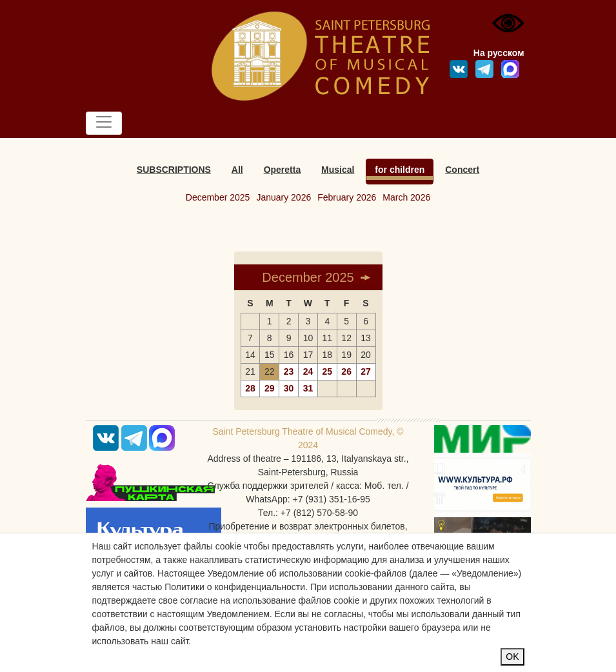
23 (289, 371)
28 (250, 388)
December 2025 (218, 197)
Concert (462, 170)
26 (346, 371)
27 (366, 371)
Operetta (283, 170)
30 (289, 388)
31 (308, 388)
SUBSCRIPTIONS (174, 170)
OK (512, 657)
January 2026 (283, 197)
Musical (338, 170)
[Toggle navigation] (104, 123)
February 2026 (347, 197)
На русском (499, 53)
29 (270, 388)
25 (328, 371)
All (237, 170)
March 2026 (406, 197)
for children (400, 170)
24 (308, 371)
